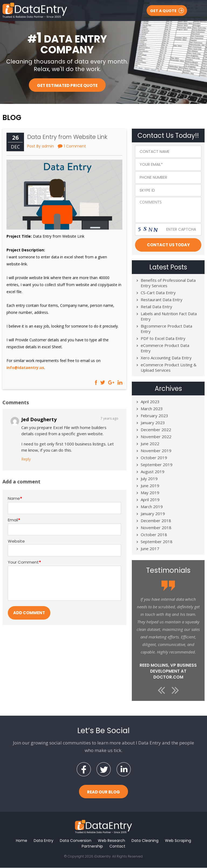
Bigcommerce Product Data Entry (166, 329)
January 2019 (153, 514)
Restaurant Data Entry (162, 300)
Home (22, 841)
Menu (198, 10)
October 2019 (154, 458)
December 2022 (156, 430)
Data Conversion (76, 841)
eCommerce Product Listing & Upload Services (169, 368)
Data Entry (44, 841)
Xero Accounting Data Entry (166, 358)
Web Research (111, 841)
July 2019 (149, 479)
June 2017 (150, 549)
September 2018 (157, 542)
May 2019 (150, 493)
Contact (117, 846)
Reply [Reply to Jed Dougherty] (26, 459)
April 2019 (150, 500)
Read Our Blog (103, 792)
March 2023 (152, 409)
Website (16, 541)
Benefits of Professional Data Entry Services (168, 283)
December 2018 (156, 521)
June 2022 (150, 444)
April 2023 (150, 402)
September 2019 (157, 465)
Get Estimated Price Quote (67, 85)
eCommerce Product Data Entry (165, 348)
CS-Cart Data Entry (158, 293)
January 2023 (153, 423)
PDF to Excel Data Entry (163, 339)
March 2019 (152, 507)
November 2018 (156, 528)
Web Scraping (178, 841)
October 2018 (154, 535)
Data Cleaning (145, 841)
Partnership (92, 846)
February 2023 (154, 416)
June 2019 (150, 486)
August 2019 (153, 472)
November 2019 (156, 451)
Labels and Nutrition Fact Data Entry (169, 317)
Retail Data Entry (156, 307)
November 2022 (156, 437)
